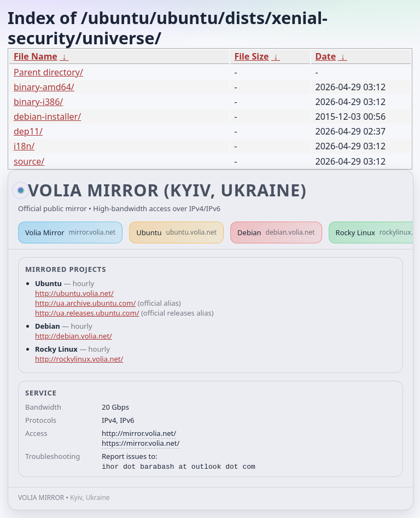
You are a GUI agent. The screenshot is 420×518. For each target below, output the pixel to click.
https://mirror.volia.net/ (141, 443)
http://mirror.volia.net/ (139, 433)
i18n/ (24, 146)
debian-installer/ (47, 117)
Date (326, 56)
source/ (29, 161)
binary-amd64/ (44, 87)
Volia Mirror (70, 232)
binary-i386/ (38, 102)
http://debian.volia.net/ (74, 336)
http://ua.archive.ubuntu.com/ (85, 303)
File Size (252, 56)
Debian (276, 232)
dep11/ (28, 131)
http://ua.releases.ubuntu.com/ (87, 313)
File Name (36, 56)
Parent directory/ (48, 72)
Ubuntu (176, 232)
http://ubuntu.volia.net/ (74, 293)
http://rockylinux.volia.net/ (79, 359)
